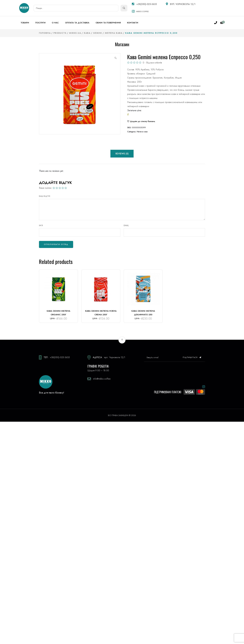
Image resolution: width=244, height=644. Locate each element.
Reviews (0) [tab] (122, 154)
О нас (55, 23)
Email (126, 225)
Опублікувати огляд (56, 244)
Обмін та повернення (108, 23)
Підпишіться (192, 357)
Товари (25, 23)
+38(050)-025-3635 (144, 4)
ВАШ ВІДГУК (45, 196)
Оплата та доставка (77, 23)
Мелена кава (142, 132)
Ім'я (41, 225)
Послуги (40, 23)
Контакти (133, 23)
